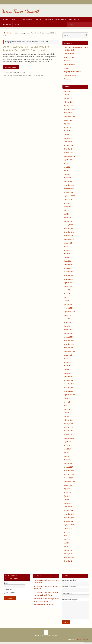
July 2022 (67, 247)
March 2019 (68, 373)
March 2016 (68, 503)
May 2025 (67, 131)
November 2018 (69, 388)
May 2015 (67, 539)
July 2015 (67, 532)
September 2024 (69, 156)
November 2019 (69, 344)
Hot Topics (67, 61)
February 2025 (68, 142)
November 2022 (69, 232)
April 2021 (67, 301)
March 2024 (68, 178)
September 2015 (69, 525)
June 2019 (67, 362)
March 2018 (68, 416)
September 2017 (69, 438)
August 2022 (68, 243)
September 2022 (69, 239)
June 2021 (67, 294)
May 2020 (67, 326)
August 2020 (68, 315)
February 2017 (68, 463)
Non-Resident (9, 593)
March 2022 (68, 261)
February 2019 (68, 377)
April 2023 (67, 214)
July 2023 (67, 203)
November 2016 (69, 474)
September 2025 (69, 116)
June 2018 (67, 406)
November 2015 (69, 518)
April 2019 (67, 369)
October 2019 (68, 348)
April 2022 (67, 257)
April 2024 (67, 174)
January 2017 (68, 467)
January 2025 (68, 145)
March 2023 (68, 218)
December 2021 (69, 272)
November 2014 (69, 561)
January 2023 (68, 225)
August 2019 (68, 355)
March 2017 (68, 460)
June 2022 (67, 250)
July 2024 (67, 163)
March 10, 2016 (20, 73)
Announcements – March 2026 (44, 605)
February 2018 (68, 420)
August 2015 (68, 529)
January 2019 (68, 380)
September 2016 (69, 481)
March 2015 (68, 547)
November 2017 (69, 431)
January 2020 (68, 337)
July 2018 (67, 402)
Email (6, 583)
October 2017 (68, 435)
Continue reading (12, 67)
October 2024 (68, 153)
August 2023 (68, 200)
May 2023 (67, 210)
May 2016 (67, 496)
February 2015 (68, 550)
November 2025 (69, 109)
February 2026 (68, 102)
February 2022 (68, 265)
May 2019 (67, 366)
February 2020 (68, 333)
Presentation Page (70, 75)
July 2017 (67, 445)
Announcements (69, 54)
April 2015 (67, 543)
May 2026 (67, 91)
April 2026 (67, 95)
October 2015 (68, 521)
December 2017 (69, 427)
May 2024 (67, 171)
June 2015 (67, 536)
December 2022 (69, 229)
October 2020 (68, 308)
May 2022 (67, 254)
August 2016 (68, 485)
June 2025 (67, 127)
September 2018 (69, 395)
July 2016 (67, 489)
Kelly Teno (9, 73)
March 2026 (68, 98)
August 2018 (68, 398)
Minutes (10, 33)
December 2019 (69, 341)
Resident (8, 590)
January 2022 (68, 268)
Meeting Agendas (69, 64)
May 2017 (67, 453)
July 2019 (67, 359)
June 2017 (67, 449)
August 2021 (68, 286)
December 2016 (69, 471)
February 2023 (68, 221)
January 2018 (68, 424)
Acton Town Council (19, 11)
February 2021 (68, 304)
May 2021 (67, 297)
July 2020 (67, 319)
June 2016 (67, 492)
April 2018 (67, 413)
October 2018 (68, 391)
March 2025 (68, 138)
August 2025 (68, 120)
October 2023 (68, 192)
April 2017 (67, 456)
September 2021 (69, 283)
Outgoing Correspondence (72, 72)
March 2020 (68, 330)
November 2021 (69, 275)
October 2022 (68, 236)
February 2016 (68, 507)
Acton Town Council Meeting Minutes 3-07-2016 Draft (21, 75)
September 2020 (69, 312)
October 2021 (68, 279)
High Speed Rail (69, 57)
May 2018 (67, 409)
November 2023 (69, 189)
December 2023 (69, 185)
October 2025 (68, 113)
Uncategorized (68, 79)
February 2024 (68, 181)
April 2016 (67, 500)
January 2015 (68, 554)
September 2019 (69, 351)
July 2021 (67, 290)
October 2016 (68, 478)
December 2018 (69, 384)
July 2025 (67, 124)
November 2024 (69, 149)
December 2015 (69, 514)
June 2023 (67, 207)
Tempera (79, 640)
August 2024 (68, 160)
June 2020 (67, 322)
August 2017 (68, 442)
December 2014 (69, 557)
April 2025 (67, 135)
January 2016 (68, 510)
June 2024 (67, 167)
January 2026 (68, 106)
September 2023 (69, 196)
